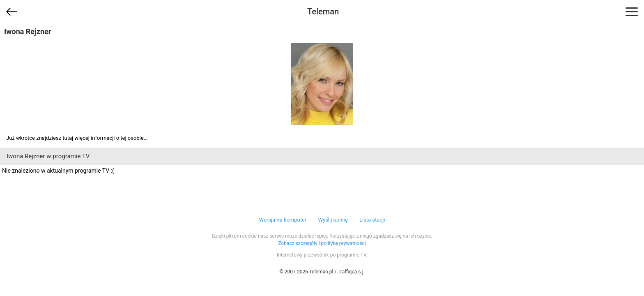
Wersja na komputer (283, 220)
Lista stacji (372, 220)
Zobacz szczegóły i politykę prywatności (322, 243)
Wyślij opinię (333, 220)
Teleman (323, 12)
